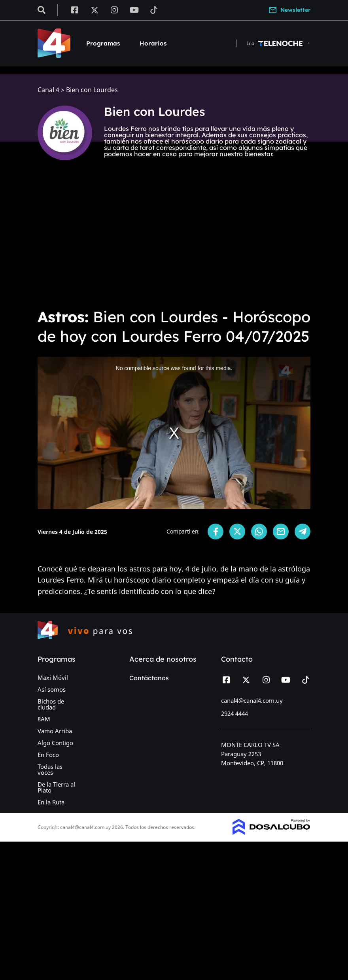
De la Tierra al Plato (56, 787)
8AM (44, 719)
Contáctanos (149, 678)
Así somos (52, 689)
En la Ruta (51, 802)
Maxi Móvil (53, 677)
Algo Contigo (55, 743)
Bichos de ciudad (51, 704)
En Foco (48, 755)
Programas (103, 43)
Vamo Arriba (55, 731)
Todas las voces (50, 769)
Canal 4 (48, 90)
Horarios (153, 43)
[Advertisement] (174, 242)
